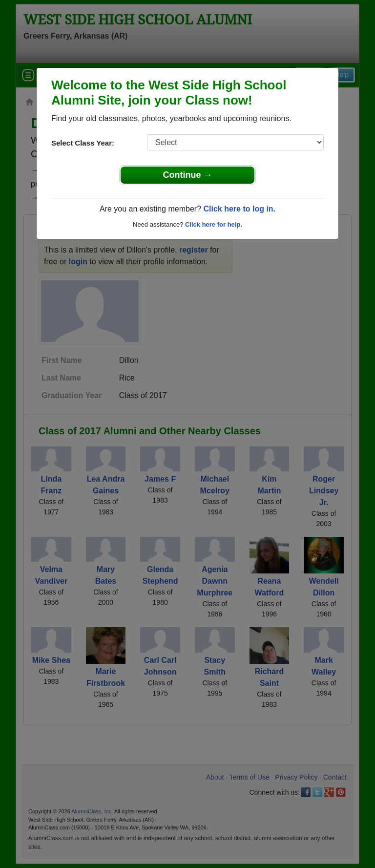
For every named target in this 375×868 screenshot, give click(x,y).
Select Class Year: (83, 143)
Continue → (188, 175)
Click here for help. (214, 224)
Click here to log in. (239, 209)
